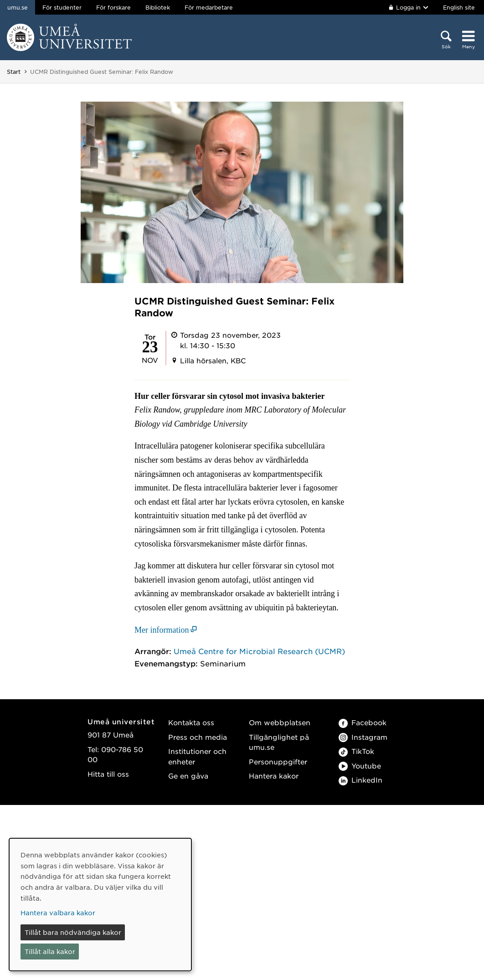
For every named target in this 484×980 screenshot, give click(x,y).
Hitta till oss (108, 774)
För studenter (62, 7)
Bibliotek (158, 7)
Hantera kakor (274, 776)
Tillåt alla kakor (50, 951)
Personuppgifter (278, 761)
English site (459, 7)
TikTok (356, 751)
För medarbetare (209, 7)
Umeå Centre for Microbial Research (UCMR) (259, 651)
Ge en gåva (188, 776)
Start (14, 72)
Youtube (360, 766)
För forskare (113, 7)
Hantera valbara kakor (58, 913)
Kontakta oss (191, 722)
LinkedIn (360, 780)
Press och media (198, 737)
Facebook (363, 722)
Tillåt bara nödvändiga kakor (73, 932)
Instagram (363, 737)
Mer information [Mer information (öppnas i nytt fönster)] (162, 630)
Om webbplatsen (280, 722)
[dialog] (100, 905)
